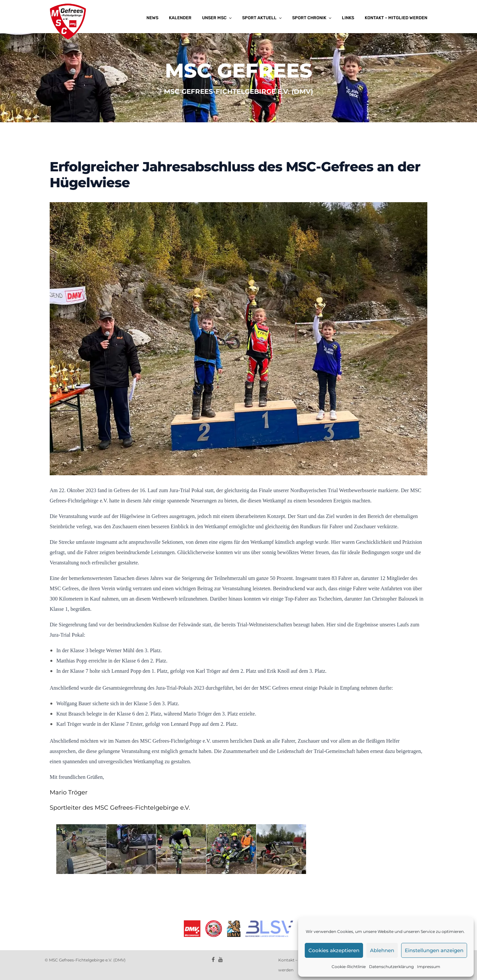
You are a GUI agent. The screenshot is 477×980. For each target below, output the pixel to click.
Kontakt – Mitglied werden (396, 18)
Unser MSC (214, 18)
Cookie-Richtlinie (349, 967)
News (152, 18)
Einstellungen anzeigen (434, 950)
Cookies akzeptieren (334, 950)
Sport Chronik (309, 18)
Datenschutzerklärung (391, 967)
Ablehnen (382, 950)
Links (348, 18)
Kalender (180, 18)
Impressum (429, 967)
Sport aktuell (259, 18)
